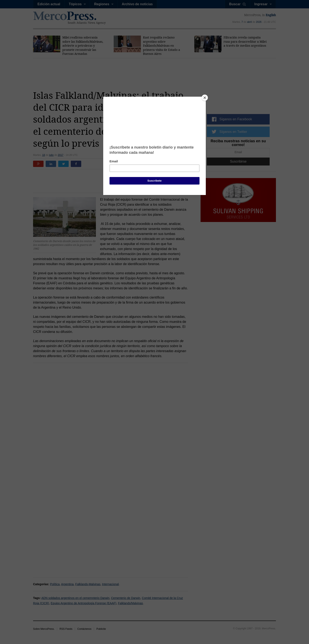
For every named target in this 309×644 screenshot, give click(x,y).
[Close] (205, 98)
